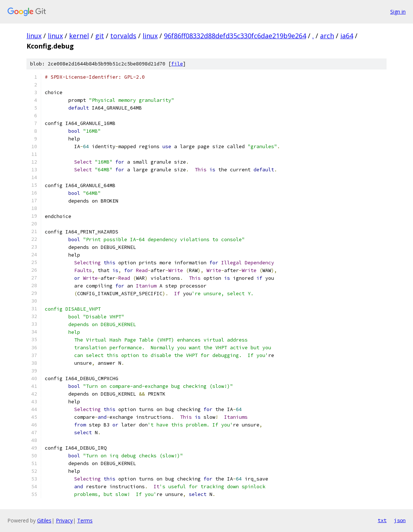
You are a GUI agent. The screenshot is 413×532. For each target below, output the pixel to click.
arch (327, 36)
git (100, 36)
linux (34, 36)
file (177, 64)
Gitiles (44, 520)
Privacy (64, 520)
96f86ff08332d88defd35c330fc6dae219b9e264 (235, 36)
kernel (79, 36)
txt (382, 520)
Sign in (398, 12)
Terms (85, 520)
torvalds (123, 36)
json (400, 520)
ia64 (347, 36)
